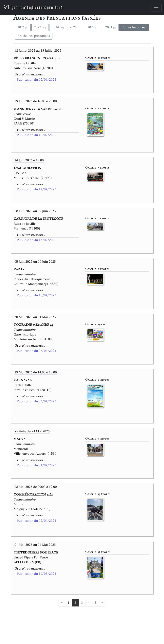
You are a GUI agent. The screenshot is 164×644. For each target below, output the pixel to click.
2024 (58, 27)
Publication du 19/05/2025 (36, 574)
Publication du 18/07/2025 (36, 135)
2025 (40, 27)
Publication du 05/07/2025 (36, 401)
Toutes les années (134, 27)
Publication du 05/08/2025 (36, 80)
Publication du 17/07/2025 (36, 189)
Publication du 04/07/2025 (36, 465)
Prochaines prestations (34, 36)
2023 (76, 27)
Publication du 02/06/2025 (36, 521)
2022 (93, 27)
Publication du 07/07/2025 (36, 351)
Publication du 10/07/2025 (36, 295)
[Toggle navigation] (156, 8)
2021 (111, 27)
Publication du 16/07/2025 (36, 240)
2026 (23, 27)
